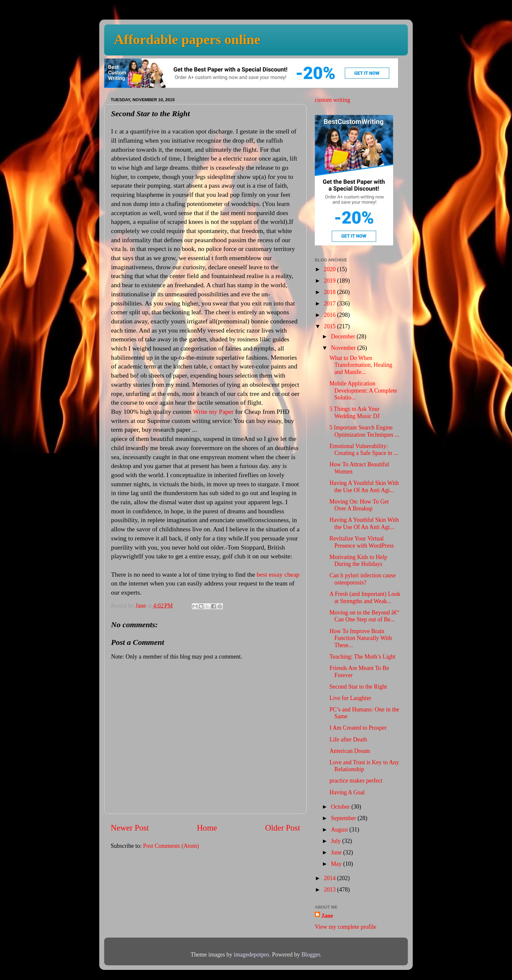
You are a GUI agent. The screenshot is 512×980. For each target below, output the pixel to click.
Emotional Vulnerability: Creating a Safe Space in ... (364, 450)
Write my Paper (213, 412)
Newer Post (130, 828)
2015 (331, 326)
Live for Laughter (350, 698)
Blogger (311, 955)
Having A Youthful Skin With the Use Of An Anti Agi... (364, 487)
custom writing (333, 100)
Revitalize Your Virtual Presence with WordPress (362, 542)
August (340, 830)
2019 (331, 281)
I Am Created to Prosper (358, 728)
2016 (331, 315)
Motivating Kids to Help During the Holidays (358, 561)
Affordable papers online (187, 39)
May (337, 864)
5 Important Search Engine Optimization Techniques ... (364, 431)
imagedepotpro (251, 955)
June (337, 852)
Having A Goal (347, 792)
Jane (327, 916)
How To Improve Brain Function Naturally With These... (361, 638)
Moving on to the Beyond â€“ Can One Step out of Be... (364, 616)
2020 (331, 269)
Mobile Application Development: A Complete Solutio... (363, 390)
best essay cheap (278, 574)
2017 (331, 303)
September (344, 818)
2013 (331, 890)
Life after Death (348, 739)
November (344, 348)
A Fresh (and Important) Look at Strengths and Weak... (365, 598)
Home (207, 828)
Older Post (283, 828)
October (341, 807)
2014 (331, 878)
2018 (331, 292)
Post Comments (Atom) (171, 846)
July (336, 841)
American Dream (350, 751)
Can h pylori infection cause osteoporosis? (363, 579)
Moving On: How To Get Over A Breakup (359, 505)
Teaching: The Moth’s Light (362, 657)
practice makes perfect (356, 781)
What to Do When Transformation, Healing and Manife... (361, 365)
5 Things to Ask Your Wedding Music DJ (355, 412)
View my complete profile (345, 927)
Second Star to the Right (358, 687)
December (344, 336)
